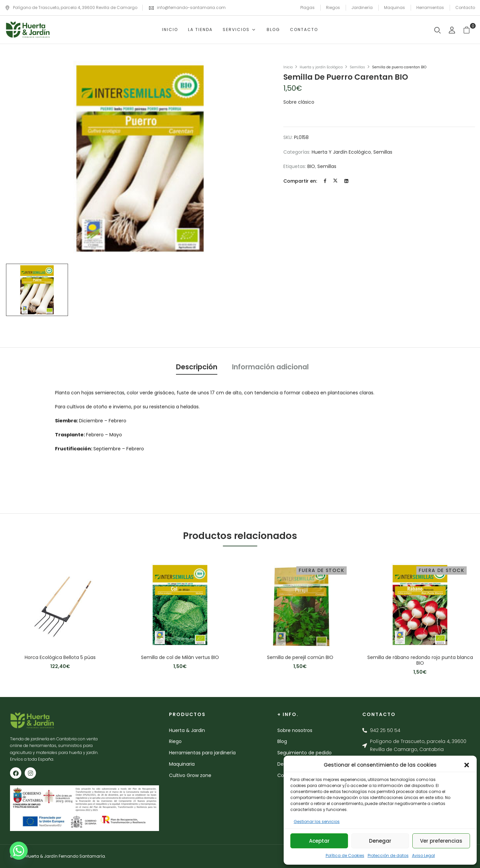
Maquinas (394, 7)
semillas (327, 166)
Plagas (307, 7)
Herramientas (430, 7)
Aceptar (319, 841)
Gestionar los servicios (317, 821)
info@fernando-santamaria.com (191, 7)
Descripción (197, 367)
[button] (467, 765)
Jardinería (362, 7)
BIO (311, 166)
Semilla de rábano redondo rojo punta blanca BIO (420, 660)
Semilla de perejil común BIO (300, 657)
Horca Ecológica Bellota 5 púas (60, 657)
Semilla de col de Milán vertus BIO (180, 657)
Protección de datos (388, 855)
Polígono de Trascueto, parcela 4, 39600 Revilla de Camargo (71, 7)
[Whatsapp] (19, 851)
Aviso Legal (423, 855)
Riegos (333, 7)
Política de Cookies (345, 855)
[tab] (197, 368)
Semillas (357, 67)
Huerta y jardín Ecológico (321, 67)
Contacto (465, 7)
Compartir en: (300, 181)
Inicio (288, 67)
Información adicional (270, 367)
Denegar (380, 841)
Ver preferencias (441, 841)
